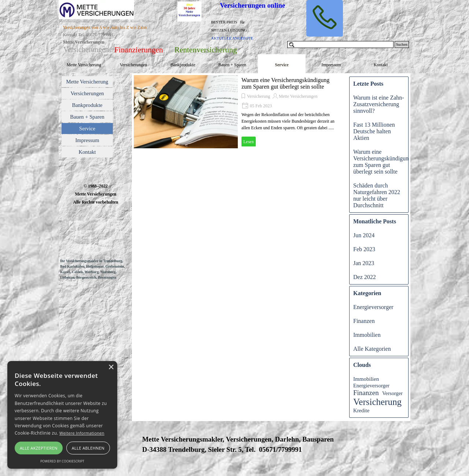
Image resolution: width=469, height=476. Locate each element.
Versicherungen (134, 65)
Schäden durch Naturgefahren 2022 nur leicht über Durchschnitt (377, 195)
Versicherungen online (252, 5)
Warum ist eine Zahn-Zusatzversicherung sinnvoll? (379, 104)
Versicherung (258, 96)
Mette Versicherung (84, 65)
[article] (238, 112)
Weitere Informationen (82, 433)
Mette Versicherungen (298, 96)
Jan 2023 (364, 263)
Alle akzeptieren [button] (39, 448)
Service (282, 65)
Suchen (402, 44)
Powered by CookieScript (62, 461)
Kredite (361, 410)
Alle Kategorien (372, 349)
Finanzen (364, 321)
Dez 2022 (365, 277)
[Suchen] (340, 44)
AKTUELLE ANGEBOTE (232, 38)
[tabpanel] (118, 38)
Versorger (392, 393)
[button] (325, 18)
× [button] (111, 367)
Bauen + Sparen (232, 65)
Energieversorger (373, 307)
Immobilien (367, 335)
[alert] (62, 415)
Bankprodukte (183, 65)
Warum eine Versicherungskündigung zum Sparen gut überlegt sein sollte (285, 83)
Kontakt (381, 65)
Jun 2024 (364, 235)
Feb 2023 (364, 249)
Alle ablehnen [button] (88, 448)
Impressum (331, 65)
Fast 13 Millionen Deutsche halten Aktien (374, 131)
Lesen (249, 142)
